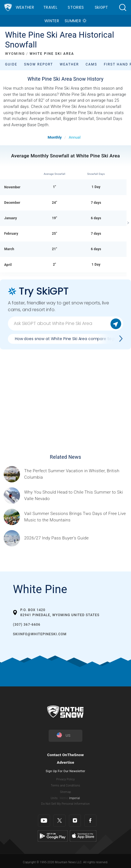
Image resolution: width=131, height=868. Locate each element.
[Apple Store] (83, 836)
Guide (11, 64)
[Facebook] (90, 821)
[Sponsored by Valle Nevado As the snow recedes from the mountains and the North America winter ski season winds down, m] (76, 496)
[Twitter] (59, 821)
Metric (64, 798)
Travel (50, 7)
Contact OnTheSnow (66, 755)
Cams (92, 64)
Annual (74, 137)
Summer (73, 21)
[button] (123, 7)
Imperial (75, 798)
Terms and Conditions (65, 786)
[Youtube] (44, 821)
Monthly (55, 137)
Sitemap (65, 792)
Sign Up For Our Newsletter (66, 771)
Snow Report (39, 64)
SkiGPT (101, 7)
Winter (52, 21)
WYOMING (15, 54)
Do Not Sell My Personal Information (65, 804)
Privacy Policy (65, 779)
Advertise (65, 762)
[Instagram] (75, 821)
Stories (76, 7)
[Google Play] (53, 836)
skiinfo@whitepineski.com (40, 634)
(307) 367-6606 (27, 625)
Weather (25, 7)
